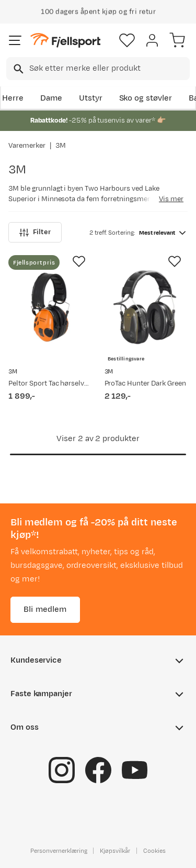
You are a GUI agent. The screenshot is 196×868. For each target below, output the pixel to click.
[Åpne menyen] (15, 40)
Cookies (154, 851)
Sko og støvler (146, 98)
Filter (35, 232)
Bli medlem (45, 609)
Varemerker (27, 146)
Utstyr (91, 98)
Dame (51, 98)
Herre (13, 98)
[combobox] (98, 69)
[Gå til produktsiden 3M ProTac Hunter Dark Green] (146, 307)
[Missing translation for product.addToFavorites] (79, 261)
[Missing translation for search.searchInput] (18, 69)
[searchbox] (109, 69)
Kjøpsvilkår (115, 851)
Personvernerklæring (59, 851)
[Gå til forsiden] (65, 41)
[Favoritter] (127, 40)
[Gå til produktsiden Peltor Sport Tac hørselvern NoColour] (50, 307)
